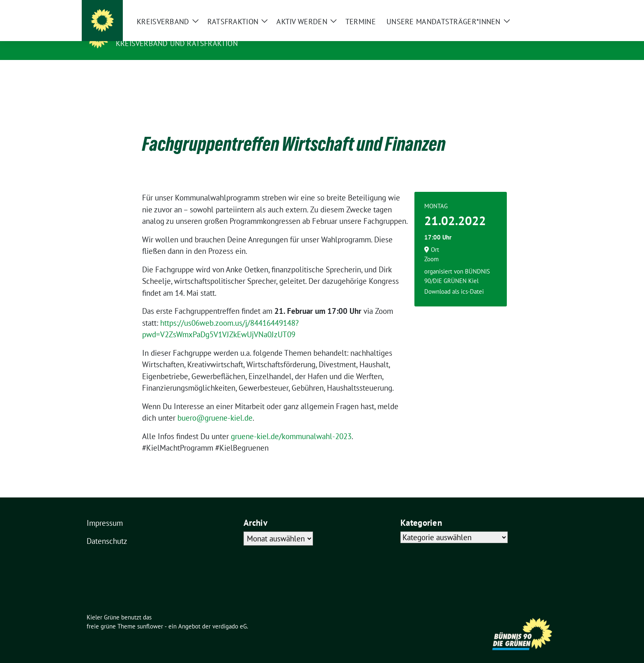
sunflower (150, 614)
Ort (435, 237)
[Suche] (531, 7)
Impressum (105, 510)
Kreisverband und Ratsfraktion (177, 43)
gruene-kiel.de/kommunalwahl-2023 (291, 424)
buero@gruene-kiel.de (215, 405)
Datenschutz (107, 528)
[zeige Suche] (543, 7)
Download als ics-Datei (454, 279)
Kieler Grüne (144, 32)
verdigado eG (230, 614)
